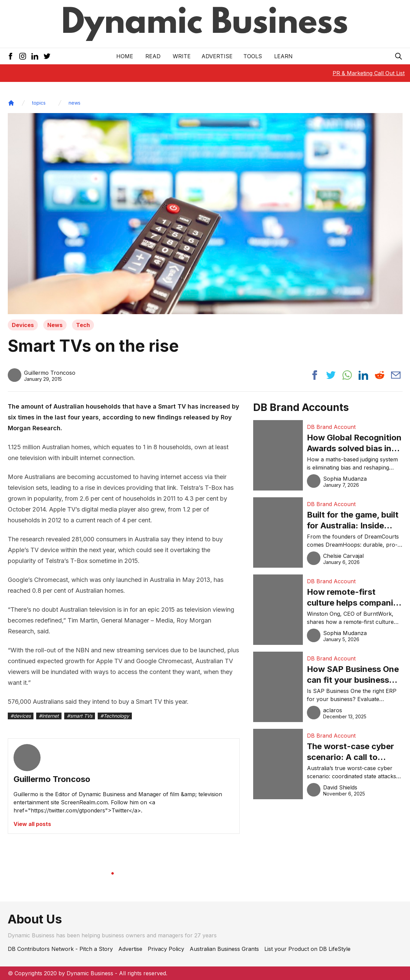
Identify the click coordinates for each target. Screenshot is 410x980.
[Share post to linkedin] (363, 375)
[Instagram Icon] (23, 56)
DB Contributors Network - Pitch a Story (60, 949)
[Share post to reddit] (380, 375)
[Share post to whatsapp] (347, 375)
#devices (21, 716)
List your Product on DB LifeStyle (307, 949)
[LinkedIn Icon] (35, 56)
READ (153, 56)
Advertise (217, 56)
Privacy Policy (166, 949)
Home (125, 56)
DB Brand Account (331, 427)
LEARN (283, 56)
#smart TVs (80, 716)
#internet (49, 716)
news (75, 103)
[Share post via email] (396, 375)
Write (182, 56)
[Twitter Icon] (47, 56)
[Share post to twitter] (331, 375)
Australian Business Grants (224, 949)
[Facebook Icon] (10, 56)
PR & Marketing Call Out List (369, 73)
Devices (23, 325)
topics (39, 103)
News (55, 325)
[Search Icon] (399, 56)
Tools (253, 56)
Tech (83, 325)
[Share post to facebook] (315, 375)
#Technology (115, 716)
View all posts (32, 824)
